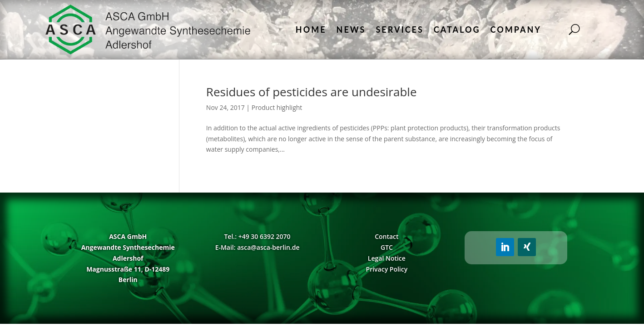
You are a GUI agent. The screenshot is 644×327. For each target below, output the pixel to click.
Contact (386, 236)
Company (516, 30)
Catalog (457, 30)
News (351, 30)
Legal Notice (387, 258)
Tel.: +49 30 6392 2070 (257, 236)
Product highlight (277, 107)
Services (399, 30)
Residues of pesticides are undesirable (312, 92)
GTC (387, 247)
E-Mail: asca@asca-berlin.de (258, 247)
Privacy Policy (387, 269)
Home (311, 30)
